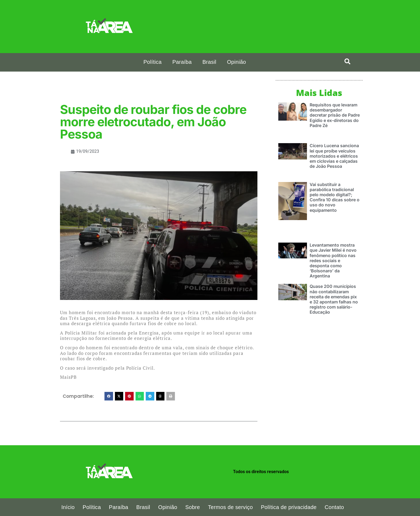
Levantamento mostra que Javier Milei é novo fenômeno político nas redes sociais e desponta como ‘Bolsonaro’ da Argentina (333, 260)
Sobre (193, 507)
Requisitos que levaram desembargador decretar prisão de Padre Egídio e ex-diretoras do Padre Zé (335, 115)
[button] (109, 396)
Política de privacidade (289, 507)
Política (152, 62)
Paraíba (182, 62)
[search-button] (347, 61)
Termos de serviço (230, 507)
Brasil (209, 62)
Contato (334, 507)
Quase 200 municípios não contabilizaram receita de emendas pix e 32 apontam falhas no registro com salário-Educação (334, 299)
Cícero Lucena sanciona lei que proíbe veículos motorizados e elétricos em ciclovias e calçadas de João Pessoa (334, 156)
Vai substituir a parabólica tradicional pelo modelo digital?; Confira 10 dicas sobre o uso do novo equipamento (335, 197)
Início (68, 507)
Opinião (236, 62)
